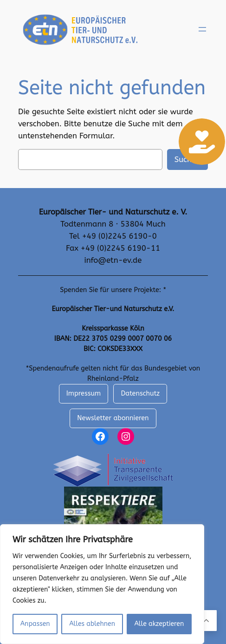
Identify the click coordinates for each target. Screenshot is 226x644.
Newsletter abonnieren (113, 418)
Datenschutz (140, 394)
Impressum (84, 394)
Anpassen (35, 624)
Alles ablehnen (92, 624)
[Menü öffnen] (202, 29)
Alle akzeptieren (159, 624)
